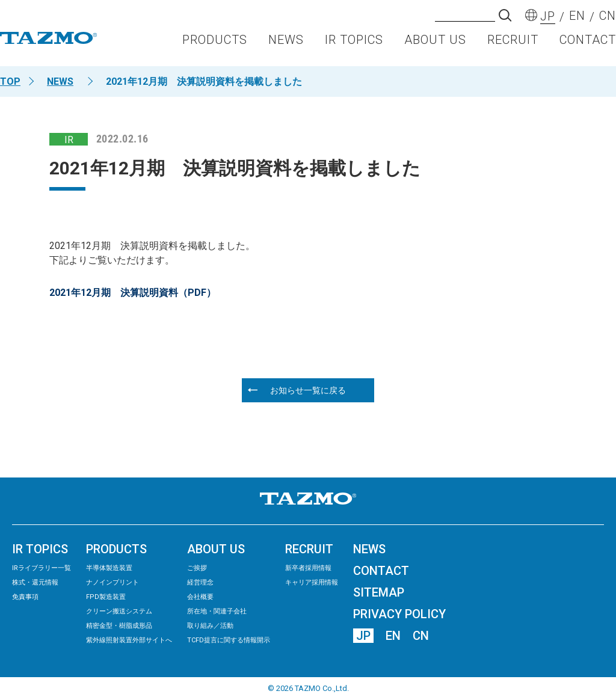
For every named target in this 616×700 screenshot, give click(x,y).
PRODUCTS (215, 46)
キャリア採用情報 (312, 582)
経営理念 (200, 582)
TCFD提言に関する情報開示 (229, 640)
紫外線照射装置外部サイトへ (129, 640)
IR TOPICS (354, 46)
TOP (10, 81)
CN (421, 636)
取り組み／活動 (210, 626)
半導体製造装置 (109, 568)
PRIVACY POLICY (399, 614)
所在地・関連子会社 (217, 611)
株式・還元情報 (35, 582)
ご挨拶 (197, 568)
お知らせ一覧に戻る (308, 390)
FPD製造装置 (106, 597)
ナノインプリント (112, 582)
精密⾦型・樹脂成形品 (119, 626)
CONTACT (588, 46)
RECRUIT (513, 46)
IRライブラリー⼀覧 (42, 568)
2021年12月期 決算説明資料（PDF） (133, 293)
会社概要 (200, 597)
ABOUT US (435, 46)
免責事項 (25, 597)
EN (393, 636)
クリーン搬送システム (119, 611)
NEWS (286, 46)
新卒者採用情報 (308, 568)
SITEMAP (379, 592)
